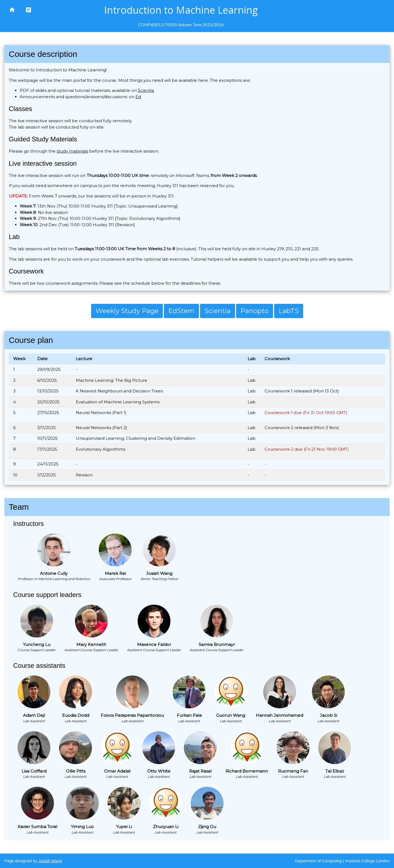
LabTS (289, 311)
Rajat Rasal (200, 771)
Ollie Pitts (76, 771)
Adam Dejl (34, 715)
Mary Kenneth (91, 644)
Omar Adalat (117, 771)
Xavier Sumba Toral (37, 827)
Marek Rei (115, 573)
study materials (72, 151)
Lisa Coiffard (34, 771)
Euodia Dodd (76, 715)
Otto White (159, 771)
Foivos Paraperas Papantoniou (132, 715)
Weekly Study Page (127, 311)
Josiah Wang (159, 573)
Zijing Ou (207, 827)
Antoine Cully (54, 573)
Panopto (255, 311)
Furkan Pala (189, 715)
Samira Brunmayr (217, 644)
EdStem (181, 311)
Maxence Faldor (154, 644)
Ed (138, 97)
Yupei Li (124, 827)
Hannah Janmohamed (279, 715)
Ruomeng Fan (293, 771)
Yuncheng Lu (37, 644)
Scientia (146, 90)
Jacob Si (328, 715)
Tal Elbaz (335, 771)
